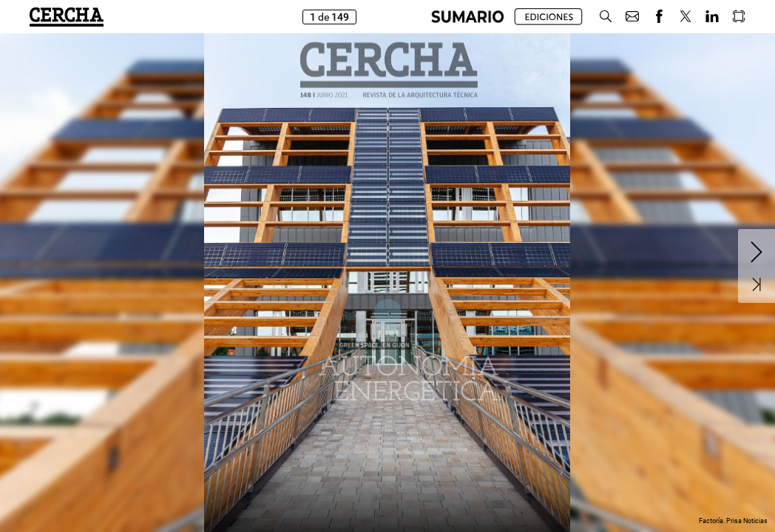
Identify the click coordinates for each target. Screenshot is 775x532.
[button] (606, 17)
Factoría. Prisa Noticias (733, 521)
